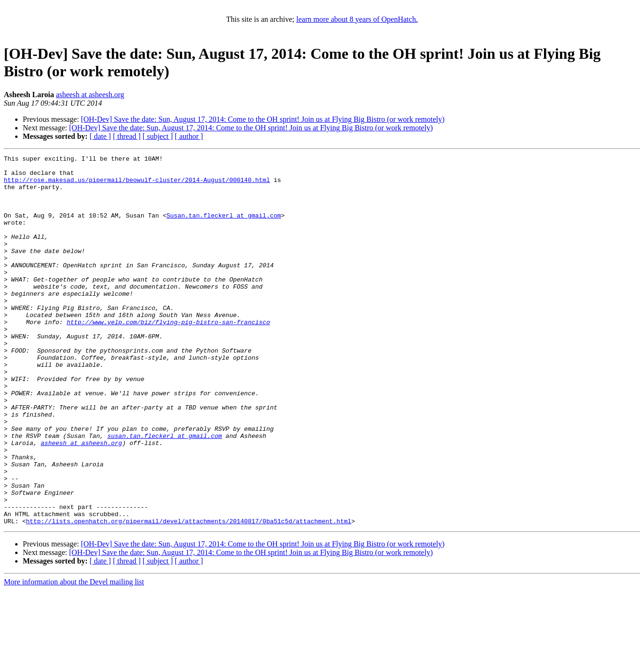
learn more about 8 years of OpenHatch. (357, 19)
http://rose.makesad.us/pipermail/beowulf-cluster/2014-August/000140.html (137, 185)
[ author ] (189, 136)
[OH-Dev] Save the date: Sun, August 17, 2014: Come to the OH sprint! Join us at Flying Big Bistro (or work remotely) (263, 119)
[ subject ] (158, 136)
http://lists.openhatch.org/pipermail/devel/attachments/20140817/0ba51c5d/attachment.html (189, 595)
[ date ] (100, 136)
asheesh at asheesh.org (90, 95)
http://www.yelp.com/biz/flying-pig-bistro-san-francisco (168, 356)
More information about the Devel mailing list (74, 656)
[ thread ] (127, 136)
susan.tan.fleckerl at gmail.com (164, 492)
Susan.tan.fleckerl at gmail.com (224, 228)
